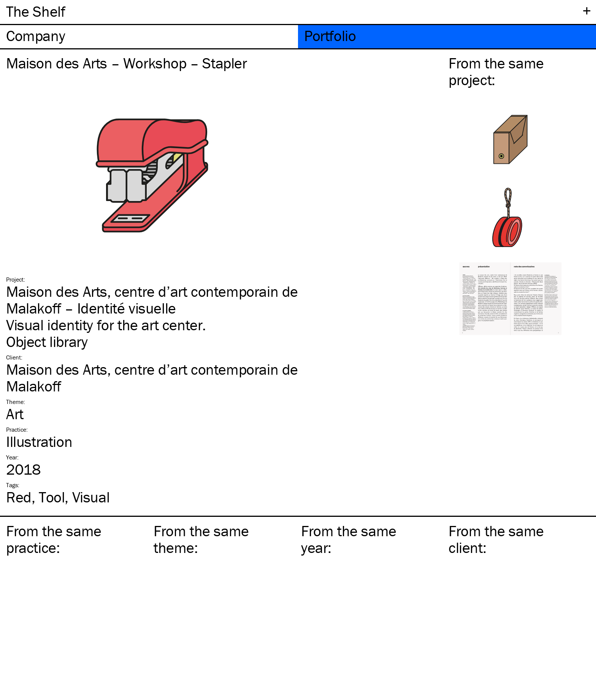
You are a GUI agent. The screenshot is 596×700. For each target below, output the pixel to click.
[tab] (149, 37)
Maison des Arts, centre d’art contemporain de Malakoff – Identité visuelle (152, 300)
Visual (91, 497)
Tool (52, 497)
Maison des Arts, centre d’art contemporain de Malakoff (152, 378)
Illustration (39, 441)
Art (15, 414)
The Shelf (36, 11)
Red (19, 497)
